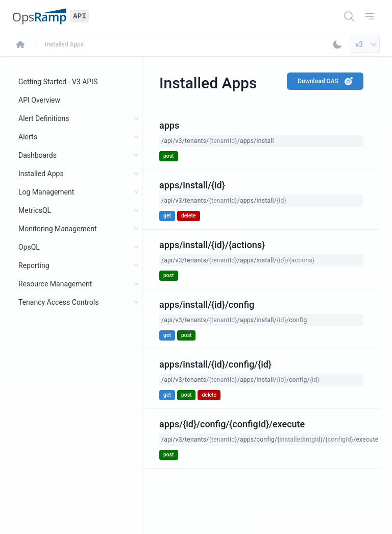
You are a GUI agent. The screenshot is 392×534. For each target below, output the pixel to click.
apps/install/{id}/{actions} (212, 245)
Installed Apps (64, 44)
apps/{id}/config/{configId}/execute (232, 424)
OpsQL (29, 247)
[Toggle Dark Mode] (337, 44)
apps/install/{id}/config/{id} (215, 364)
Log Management (46, 192)
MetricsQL (35, 210)
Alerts (28, 137)
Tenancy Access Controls (58, 302)
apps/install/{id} (192, 185)
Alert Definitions (44, 118)
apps (169, 125)
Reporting (34, 265)
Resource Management (55, 284)
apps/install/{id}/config (207, 305)
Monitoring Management (57, 229)
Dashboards (38, 155)
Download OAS (325, 81)
